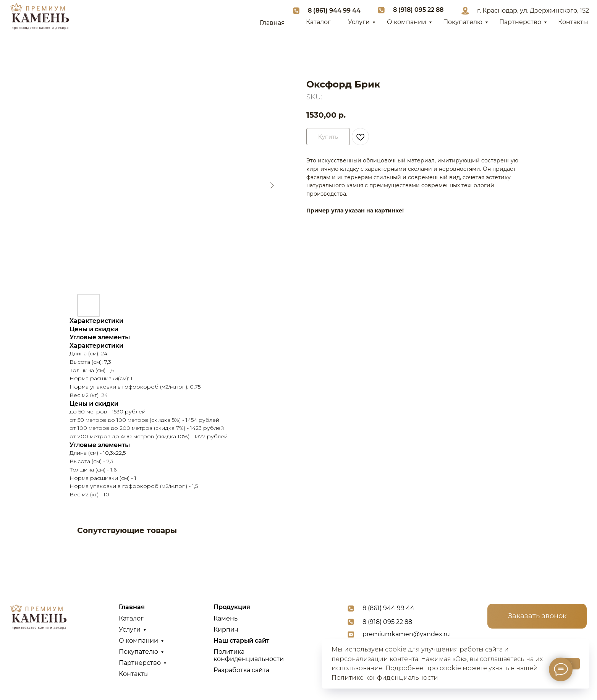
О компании (407, 22)
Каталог (318, 22)
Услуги (359, 22)
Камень (226, 618)
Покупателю (463, 22)
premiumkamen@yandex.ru (406, 634)
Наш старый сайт (241, 641)
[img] (39, 16)
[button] (537, 616)
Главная (272, 23)
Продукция (232, 607)
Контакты (573, 22)
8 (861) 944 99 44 (334, 11)
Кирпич (226, 630)
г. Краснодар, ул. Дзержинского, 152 (533, 11)
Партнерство (520, 22)
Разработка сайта (241, 670)
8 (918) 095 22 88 (418, 10)
